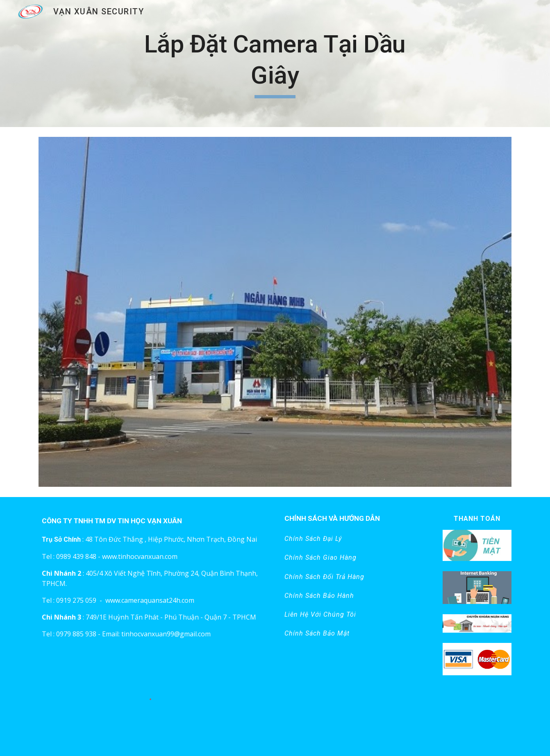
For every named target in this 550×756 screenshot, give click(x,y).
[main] (275, 63)
